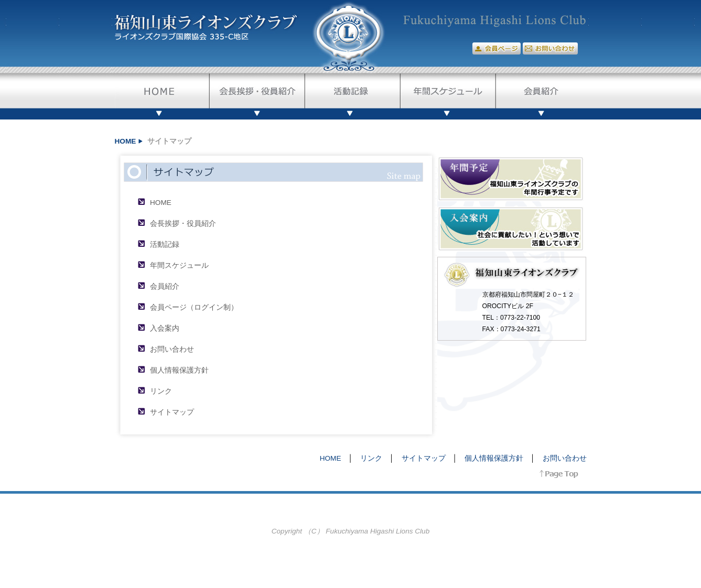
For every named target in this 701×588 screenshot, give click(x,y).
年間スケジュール (179, 265)
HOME (126, 141)
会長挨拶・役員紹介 (183, 224)
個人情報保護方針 (179, 370)
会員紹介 (165, 286)
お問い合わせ (172, 349)
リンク (161, 391)
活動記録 (165, 244)
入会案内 (165, 328)
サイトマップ (172, 412)
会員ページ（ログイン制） (194, 307)
